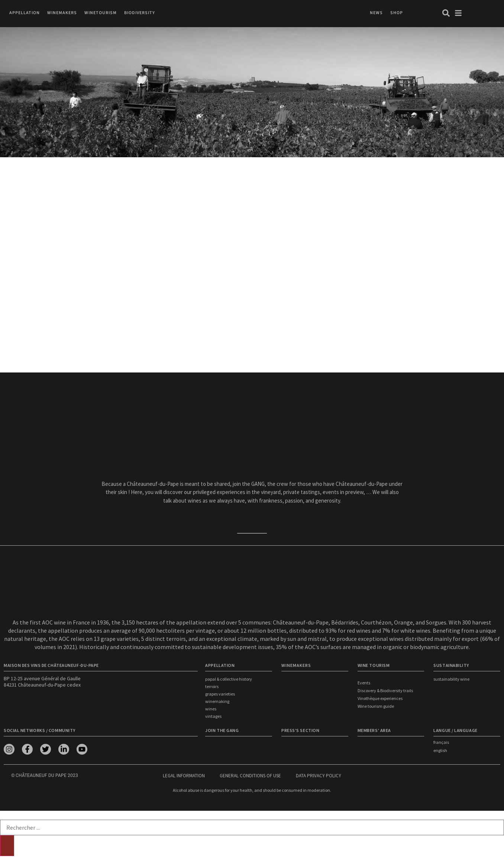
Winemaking (217, 701)
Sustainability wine (451, 679)
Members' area (374, 730)
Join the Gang (222, 730)
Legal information (184, 776)
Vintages (213, 716)
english (440, 750)
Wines (211, 709)
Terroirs (212, 686)
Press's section (300, 730)
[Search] (7, 846)
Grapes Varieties (220, 694)
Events (364, 683)
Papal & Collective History (229, 679)
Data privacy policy (319, 776)
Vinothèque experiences (380, 698)
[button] (25, 13)
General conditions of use (250, 776)
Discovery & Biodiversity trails (385, 690)
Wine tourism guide (376, 706)
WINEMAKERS (296, 665)
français (441, 742)
